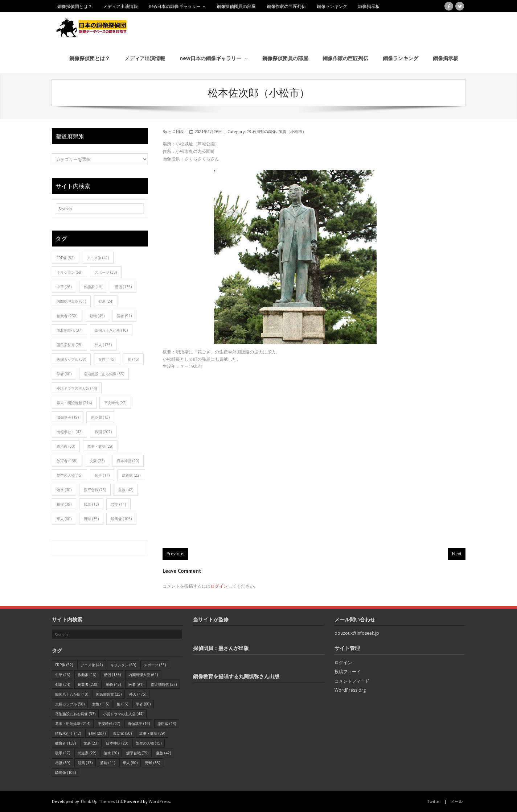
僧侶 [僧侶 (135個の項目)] (123, 286)
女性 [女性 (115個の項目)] (107, 359)
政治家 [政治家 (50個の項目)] (66, 446)
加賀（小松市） (292, 131)
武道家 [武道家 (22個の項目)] (131, 475)
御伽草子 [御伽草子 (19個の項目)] (68, 417)
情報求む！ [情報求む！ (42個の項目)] (69, 431)
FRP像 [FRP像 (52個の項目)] (65, 257)
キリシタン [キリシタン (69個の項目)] (69, 272)
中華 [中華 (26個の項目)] (64, 286)
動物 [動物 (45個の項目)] (97, 315)
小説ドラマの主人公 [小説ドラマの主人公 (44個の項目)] (77, 388)
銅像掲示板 (369, 6)
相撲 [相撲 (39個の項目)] (64, 504)
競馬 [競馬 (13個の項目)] (91, 504)
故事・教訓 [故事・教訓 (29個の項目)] (100, 446)
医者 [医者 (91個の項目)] (124, 315)
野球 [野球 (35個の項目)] (91, 518)
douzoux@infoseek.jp (357, 633)
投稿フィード (348, 671)
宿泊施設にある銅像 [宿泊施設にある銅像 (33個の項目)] (104, 373)
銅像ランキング (332, 6)
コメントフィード (352, 681)
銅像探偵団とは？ (75, 6)
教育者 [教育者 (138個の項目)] (67, 460)
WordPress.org (350, 690)
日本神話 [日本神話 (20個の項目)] (128, 460)
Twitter (434, 801)
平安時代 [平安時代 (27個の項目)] (115, 402)
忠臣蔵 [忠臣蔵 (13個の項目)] (100, 417)
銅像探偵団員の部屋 (236, 6)
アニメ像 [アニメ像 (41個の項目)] (98, 257)
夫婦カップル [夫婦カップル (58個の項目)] (71, 359)
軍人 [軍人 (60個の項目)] (64, 518)
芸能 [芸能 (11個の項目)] (118, 504)
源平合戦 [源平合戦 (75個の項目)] (95, 489)
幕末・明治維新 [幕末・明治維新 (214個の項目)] (74, 402)
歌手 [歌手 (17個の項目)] (102, 475)
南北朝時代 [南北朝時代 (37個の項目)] (69, 330)
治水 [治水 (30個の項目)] (64, 489)
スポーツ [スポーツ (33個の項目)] (106, 272)
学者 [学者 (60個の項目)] (64, 373)
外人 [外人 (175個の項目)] (103, 344)
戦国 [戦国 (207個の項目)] (103, 431)
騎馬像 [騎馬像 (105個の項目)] (121, 518)
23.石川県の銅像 (261, 131)
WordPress (159, 801)
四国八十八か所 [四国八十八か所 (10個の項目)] (111, 330)
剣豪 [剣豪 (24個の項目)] (106, 301)
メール (457, 801)
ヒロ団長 (176, 131)
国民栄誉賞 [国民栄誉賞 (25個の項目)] (69, 344)
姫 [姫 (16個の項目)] (133, 359)
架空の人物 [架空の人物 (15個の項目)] (69, 475)
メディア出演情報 (120, 6)
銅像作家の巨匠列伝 (286, 6)
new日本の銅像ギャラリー (175, 6)
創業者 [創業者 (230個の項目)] (67, 315)
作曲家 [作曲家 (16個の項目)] (93, 286)
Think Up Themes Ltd (101, 801)
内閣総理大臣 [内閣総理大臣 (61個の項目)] (71, 301)
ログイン (219, 586)
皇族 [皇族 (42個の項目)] (126, 489)
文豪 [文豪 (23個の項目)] (97, 460)
